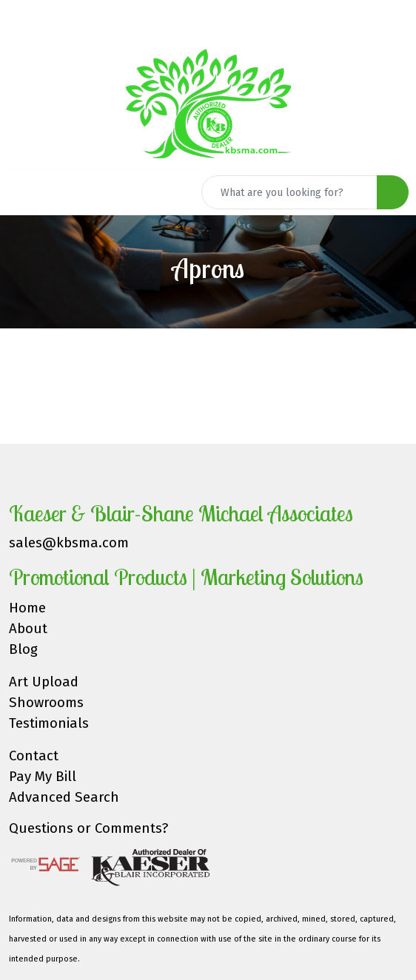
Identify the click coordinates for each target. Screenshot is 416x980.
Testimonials (49, 723)
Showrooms (46, 703)
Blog (23, 649)
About (28, 629)
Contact (34, 756)
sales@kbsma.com (69, 543)
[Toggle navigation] (23, 192)
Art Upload (44, 682)
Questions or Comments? (88, 828)
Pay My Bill (43, 777)
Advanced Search (64, 797)
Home (27, 608)
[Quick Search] (289, 192)
